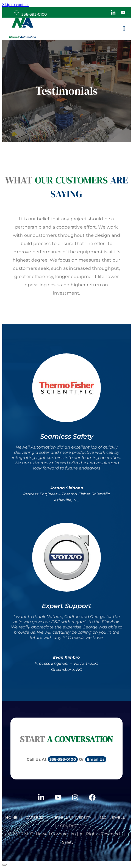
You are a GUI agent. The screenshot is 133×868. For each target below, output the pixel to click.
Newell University (71, 817)
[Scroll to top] (4, 865)
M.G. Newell (112, 817)
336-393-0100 (34, 14)
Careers (34, 817)
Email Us (96, 759)
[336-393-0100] (16, 12)
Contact (69, 826)
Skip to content (16, 5)
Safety (68, 842)
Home (11, 817)
